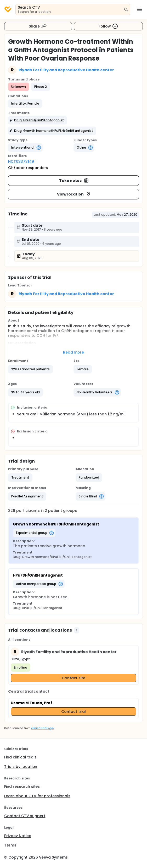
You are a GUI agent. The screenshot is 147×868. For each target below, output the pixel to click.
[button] (25, 104)
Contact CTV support (25, 816)
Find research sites (22, 786)
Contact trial (73, 712)
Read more (74, 352)
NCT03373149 (21, 161)
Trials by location (21, 767)
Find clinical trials (20, 757)
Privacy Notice (18, 836)
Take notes (74, 181)
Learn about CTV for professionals (37, 796)
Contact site (74, 678)
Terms (10, 845)
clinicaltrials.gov (43, 728)
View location (74, 194)
